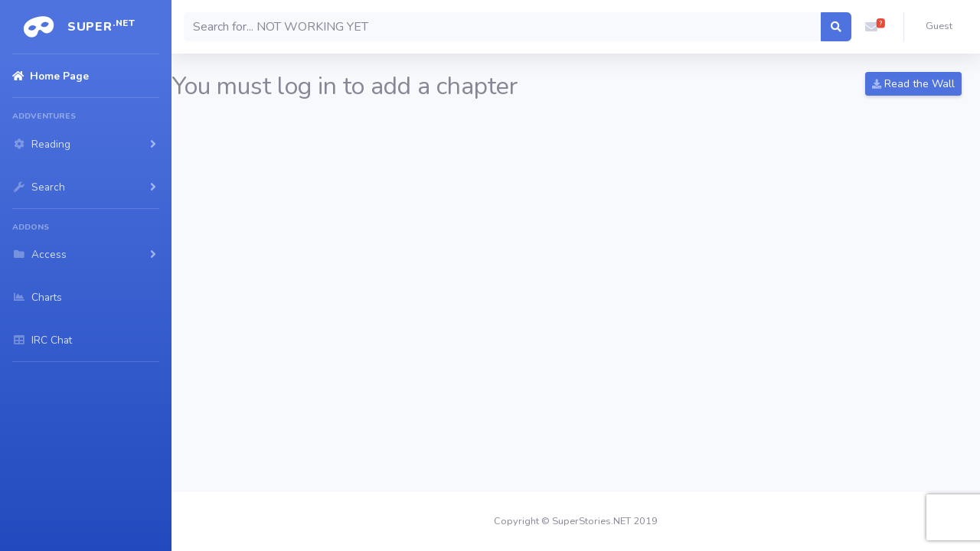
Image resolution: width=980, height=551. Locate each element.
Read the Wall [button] (913, 84)
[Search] (503, 27)
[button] (871, 27)
